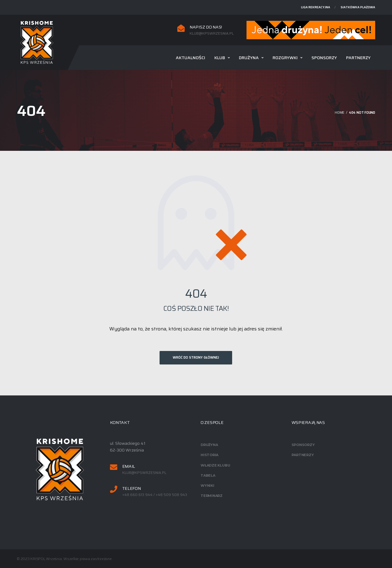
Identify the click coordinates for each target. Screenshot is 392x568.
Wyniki (207, 486)
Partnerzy (358, 58)
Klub (220, 58)
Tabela (208, 475)
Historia (209, 455)
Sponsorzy (324, 58)
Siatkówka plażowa (358, 7)
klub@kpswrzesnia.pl (212, 33)
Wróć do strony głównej (196, 358)
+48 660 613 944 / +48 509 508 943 (155, 495)
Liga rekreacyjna (316, 7)
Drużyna (249, 58)
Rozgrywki (285, 58)
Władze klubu (215, 465)
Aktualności (190, 58)
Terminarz (212, 496)
